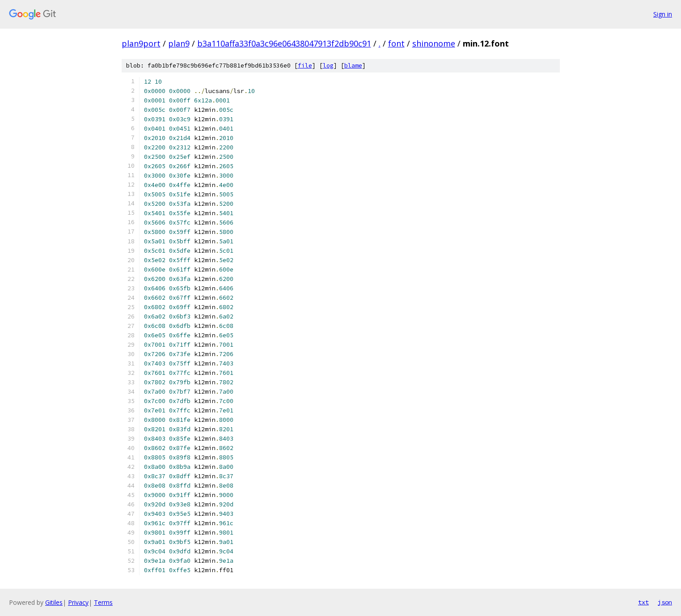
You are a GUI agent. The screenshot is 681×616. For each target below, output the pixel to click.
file (305, 66)
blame (353, 66)
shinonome (434, 43)
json (665, 602)
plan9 (179, 43)
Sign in (663, 14)
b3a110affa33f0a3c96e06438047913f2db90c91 (284, 43)
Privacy (78, 602)
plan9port (141, 43)
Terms (103, 602)
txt (643, 602)
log (328, 66)
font (396, 43)
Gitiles (54, 602)
